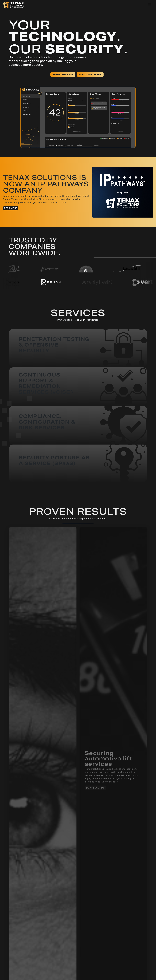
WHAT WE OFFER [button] (90, 74)
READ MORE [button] (11, 208)
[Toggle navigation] (150, 5)
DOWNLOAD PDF (95, 788)
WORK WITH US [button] (63, 74)
